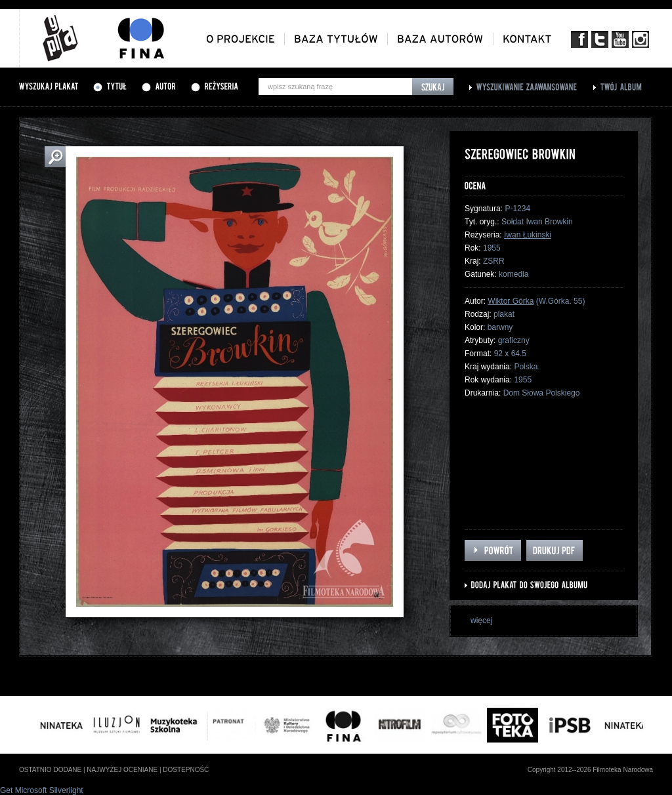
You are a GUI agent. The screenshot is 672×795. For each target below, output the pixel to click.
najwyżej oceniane (122, 770)
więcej (481, 621)
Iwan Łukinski (528, 235)
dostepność (186, 770)
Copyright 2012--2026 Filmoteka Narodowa (590, 770)
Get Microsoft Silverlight (42, 790)
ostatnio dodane (50, 770)
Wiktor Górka (511, 301)
